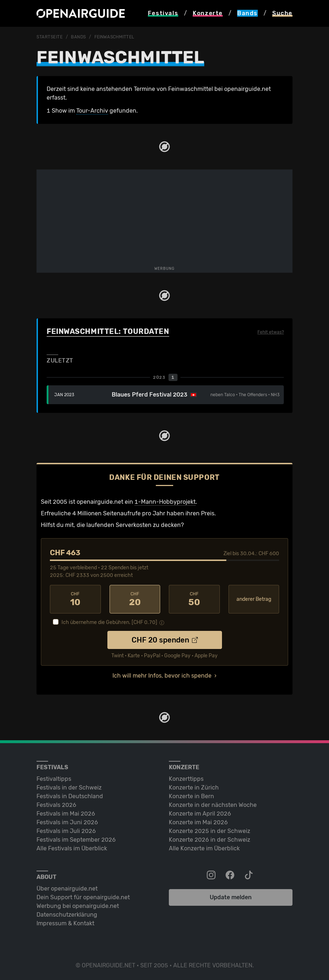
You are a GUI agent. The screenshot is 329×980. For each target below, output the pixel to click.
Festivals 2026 (56, 805)
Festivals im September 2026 (76, 840)
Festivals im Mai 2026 (66, 814)
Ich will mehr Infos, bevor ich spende (162, 676)
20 (135, 599)
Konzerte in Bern (191, 796)
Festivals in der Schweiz (69, 788)
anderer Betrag (254, 599)
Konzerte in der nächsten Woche (213, 805)
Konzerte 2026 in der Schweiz (210, 840)
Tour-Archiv (92, 111)
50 (194, 599)
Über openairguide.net (67, 889)
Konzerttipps (186, 779)
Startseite (50, 37)
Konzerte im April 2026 (200, 814)
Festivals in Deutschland (70, 796)
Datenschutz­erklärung (67, 915)
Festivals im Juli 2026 (66, 831)
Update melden (231, 897)
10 (75, 599)
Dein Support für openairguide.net (83, 897)
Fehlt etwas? (271, 332)
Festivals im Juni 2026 (67, 822)
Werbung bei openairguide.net (78, 906)
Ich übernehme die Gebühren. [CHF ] (109, 622)
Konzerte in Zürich (194, 788)
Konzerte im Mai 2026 (198, 822)
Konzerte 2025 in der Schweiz (210, 831)
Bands (78, 37)
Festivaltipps (54, 779)
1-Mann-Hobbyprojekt (165, 502)
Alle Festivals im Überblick (72, 848)
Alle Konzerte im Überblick (204, 848)
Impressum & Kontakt (65, 923)
